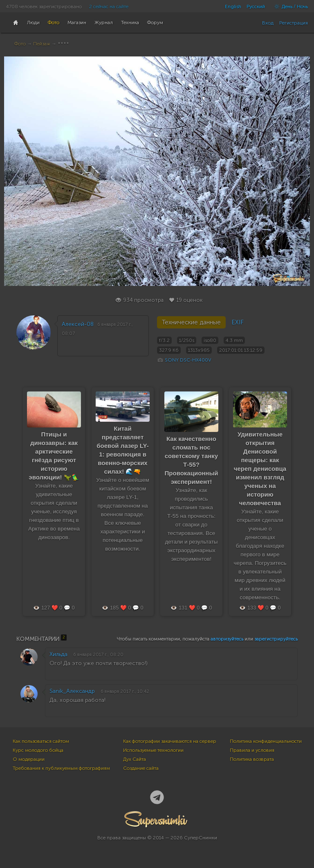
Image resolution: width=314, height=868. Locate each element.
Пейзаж (42, 44)
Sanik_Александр (72, 691)
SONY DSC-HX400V (188, 360)
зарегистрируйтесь (276, 639)
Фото (20, 44)
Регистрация (294, 23)
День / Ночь (289, 7)
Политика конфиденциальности (266, 741)
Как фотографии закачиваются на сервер (170, 741)
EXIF (238, 322)
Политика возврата (252, 759)
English (233, 7)
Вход (268, 23)
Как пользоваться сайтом (41, 741)
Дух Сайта (135, 759)
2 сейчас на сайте (109, 7)
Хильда (58, 654)
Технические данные (191, 322)
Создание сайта (141, 768)
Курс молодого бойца (38, 750)
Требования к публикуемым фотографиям (61, 768)
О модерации (29, 759)
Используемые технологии (153, 750)
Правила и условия (252, 750)
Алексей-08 (78, 324)
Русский (256, 7)
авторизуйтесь (227, 639)
